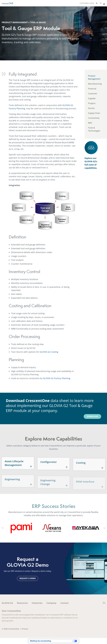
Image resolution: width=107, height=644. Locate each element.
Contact (65, 603)
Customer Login (87, 3)
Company (51, 603)
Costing (81, 469)
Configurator (49, 467)
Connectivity (94, 118)
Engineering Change (48, 488)
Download (92, 416)
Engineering (12, 485)
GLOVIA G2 (7, 603)
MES (90, 123)
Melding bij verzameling (40, 641)
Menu (104, 4)
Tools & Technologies (94, 129)
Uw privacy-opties (63, 641)
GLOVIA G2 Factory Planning (57, 378)
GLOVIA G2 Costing (49, 352)
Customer (93, 93)
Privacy (25, 629)
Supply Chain (94, 113)
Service (91, 108)
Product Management (15, 23)
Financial (92, 89)
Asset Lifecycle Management (14, 468)
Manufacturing (95, 84)
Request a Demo (28, 578)
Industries (37, 603)
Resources (22, 603)
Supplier (92, 98)
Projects (92, 103)
